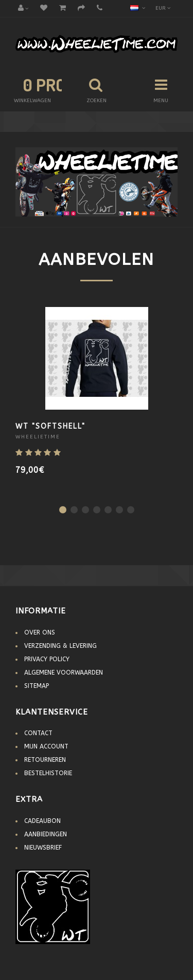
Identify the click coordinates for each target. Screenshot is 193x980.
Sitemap (37, 686)
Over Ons (40, 632)
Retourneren (45, 760)
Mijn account (46, 746)
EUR (163, 8)
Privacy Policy (47, 659)
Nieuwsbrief (43, 848)
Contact (38, 733)
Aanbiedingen (46, 834)
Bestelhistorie (48, 773)
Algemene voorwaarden (64, 672)
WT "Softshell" (50, 426)
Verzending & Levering (60, 646)
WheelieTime (38, 437)
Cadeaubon (42, 821)
